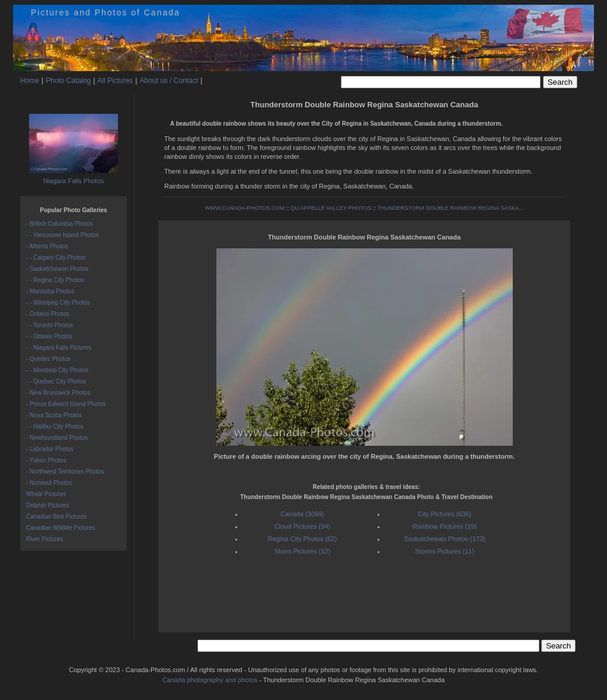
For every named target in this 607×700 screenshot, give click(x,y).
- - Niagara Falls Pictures (59, 348)
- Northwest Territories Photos (65, 472)
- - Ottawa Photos (49, 336)
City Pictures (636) (445, 514)
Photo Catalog (68, 81)
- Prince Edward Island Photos (66, 404)
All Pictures (115, 81)
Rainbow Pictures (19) (445, 526)
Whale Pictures (46, 494)
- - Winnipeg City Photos (58, 303)
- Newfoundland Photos (57, 438)
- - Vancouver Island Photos (63, 235)
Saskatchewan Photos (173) (445, 539)
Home (30, 81)
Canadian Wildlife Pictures (61, 528)
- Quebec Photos (48, 359)
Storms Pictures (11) (445, 551)
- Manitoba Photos (50, 291)
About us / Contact (169, 81)
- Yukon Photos (46, 460)
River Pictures (44, 539)
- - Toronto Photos (49, 325)
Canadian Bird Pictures (56, 517)
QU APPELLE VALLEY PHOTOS (331, 208)
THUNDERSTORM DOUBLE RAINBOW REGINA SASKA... (451, 208)
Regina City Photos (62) (303, 539)
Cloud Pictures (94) (302, 526)
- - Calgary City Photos (56, 258)
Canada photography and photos (210, 680)
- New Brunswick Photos (58, 393)
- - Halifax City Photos (55, 426)
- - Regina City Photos (55, 280)
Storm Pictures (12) (303, 551)
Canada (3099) (302, 514)
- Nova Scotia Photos (54, 415)
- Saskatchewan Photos (57, 269)
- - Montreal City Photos (57, 370)
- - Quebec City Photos (56, 381)
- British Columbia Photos (60, 224)
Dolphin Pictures (48, 505)
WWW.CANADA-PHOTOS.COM (245, 208)
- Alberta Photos (47, 246)
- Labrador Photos (50, 449)
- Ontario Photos (48, 314)
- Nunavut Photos (49, 483)
